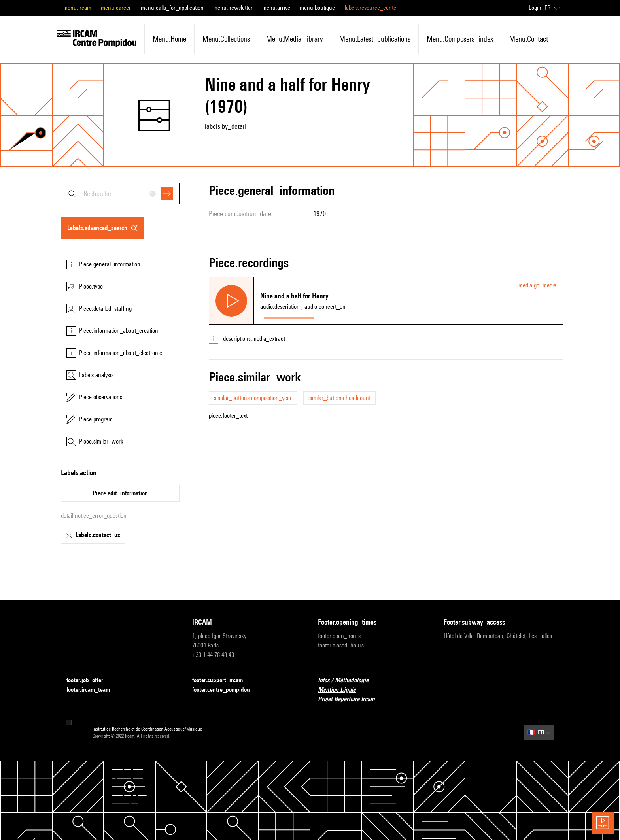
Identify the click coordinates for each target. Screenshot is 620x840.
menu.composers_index (460, 39)
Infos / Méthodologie (348, 680)
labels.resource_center (371, 8)
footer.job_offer (90, 680)
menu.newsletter (233, 8)
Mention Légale (342, 690)
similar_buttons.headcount (339, 398)
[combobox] (120, 193)
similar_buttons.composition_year (253, 398)
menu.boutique (317, 8)
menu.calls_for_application (172, 8)
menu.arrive (276, 8)
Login (535, 8)
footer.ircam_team (93, 690)
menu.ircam (77, 8)
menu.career (116, 8)
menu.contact (529, 39)
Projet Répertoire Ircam (351, 699)
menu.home (169, 39)
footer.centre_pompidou (226, 690)
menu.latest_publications (375, 39)
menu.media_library (295, 39)
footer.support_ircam (222, 680)
